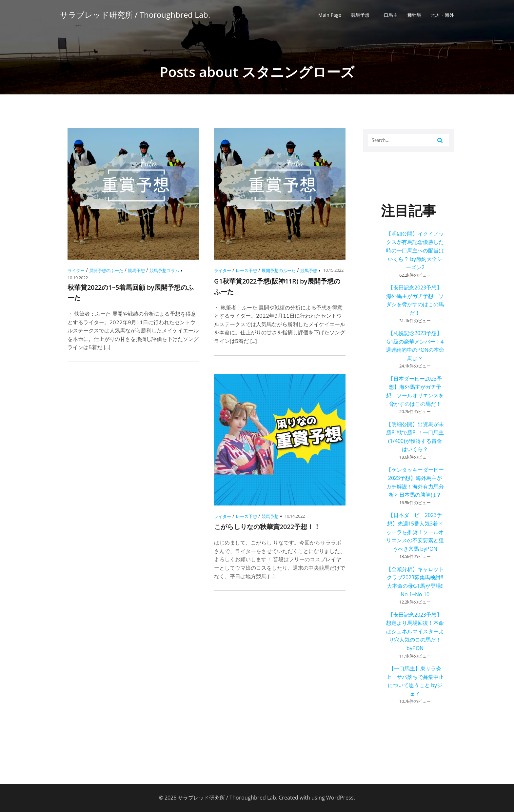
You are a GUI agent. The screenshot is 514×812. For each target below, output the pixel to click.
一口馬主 (388, 15)
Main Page (330, 15)
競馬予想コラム (164, 270)
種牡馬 (414, 15)
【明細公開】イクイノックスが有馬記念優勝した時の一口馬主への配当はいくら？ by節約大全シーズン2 (415, 250)
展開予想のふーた (106, 270)
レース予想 (246, 270)
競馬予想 (360, 15)
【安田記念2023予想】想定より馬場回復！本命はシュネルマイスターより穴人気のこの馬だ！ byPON (415, 631)
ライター (76, 270)
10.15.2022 (333, 270)
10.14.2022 (295, 516)
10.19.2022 (78, 278)
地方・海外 (443, 15)
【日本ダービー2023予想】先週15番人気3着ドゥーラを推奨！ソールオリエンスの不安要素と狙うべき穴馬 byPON (415, 532)
